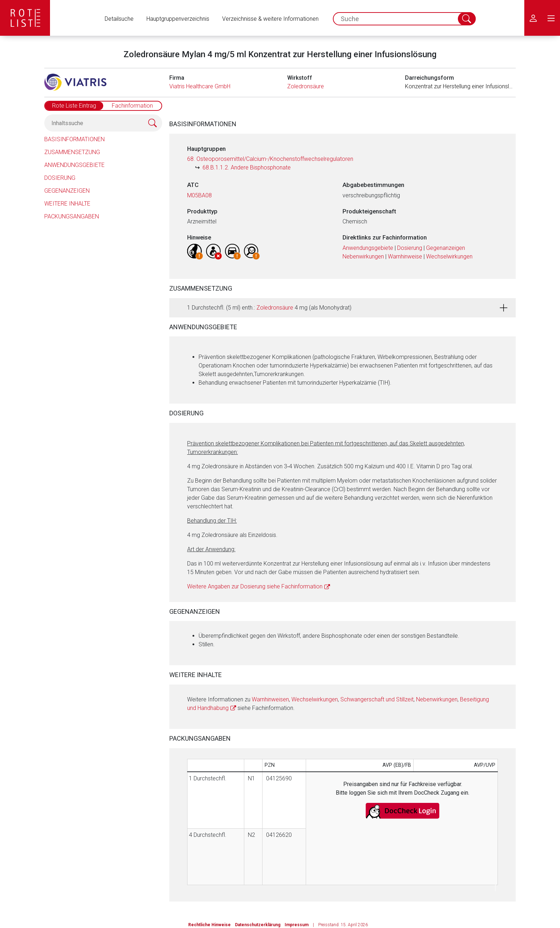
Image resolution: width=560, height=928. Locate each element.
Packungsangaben (72, 216)
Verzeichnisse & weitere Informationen (270, 19)
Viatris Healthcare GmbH (200, 86)
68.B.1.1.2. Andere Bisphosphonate (247, 167)
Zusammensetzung (72, 152)
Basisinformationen (74, 139)
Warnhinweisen (270, 699)
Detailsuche (119, 19)
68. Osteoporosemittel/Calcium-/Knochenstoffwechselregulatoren (270, 159)
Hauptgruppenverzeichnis (178, 19)
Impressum (297, 925)
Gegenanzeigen (67, 191)
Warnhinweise (405, 256)
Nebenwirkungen (363, 256)
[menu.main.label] (551, 18)
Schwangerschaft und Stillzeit (377, 699)
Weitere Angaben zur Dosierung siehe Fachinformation (255, 586)
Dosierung (60, 178)
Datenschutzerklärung (258, 925)
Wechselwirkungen (449, 256)
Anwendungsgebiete (74, 165)
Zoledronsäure (306, 86)
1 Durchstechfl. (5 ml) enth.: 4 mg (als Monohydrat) (269, 308)
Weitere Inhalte (67, 204)
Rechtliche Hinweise (209, 925)
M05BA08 (199, 195)
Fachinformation (132, 106)
